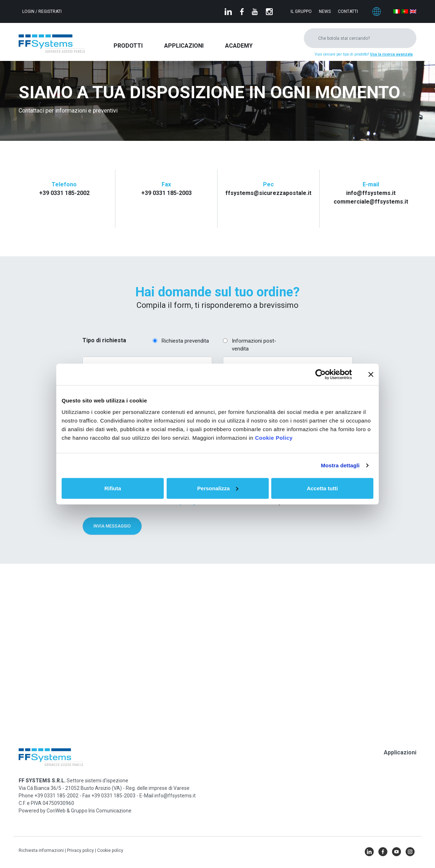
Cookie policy (110, 850)
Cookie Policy (274, 437)
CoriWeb (56, 811)
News (325, 11)
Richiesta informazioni (42, 850)
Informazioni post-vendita (254, 345)
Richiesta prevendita (185, 341)
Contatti (348, 11)
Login (29, 11)
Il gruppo (301, 11)
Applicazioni (184, 46)
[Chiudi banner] (371, 375)
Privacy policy (81, 850)
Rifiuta (113, 488)
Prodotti (128, 46)
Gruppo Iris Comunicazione (101, 811)
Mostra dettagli (340, 465)
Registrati (50, 11)
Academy (239, 46)
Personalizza (218, 488)
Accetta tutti (322, 488)
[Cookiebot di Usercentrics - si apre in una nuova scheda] (321, 375)
